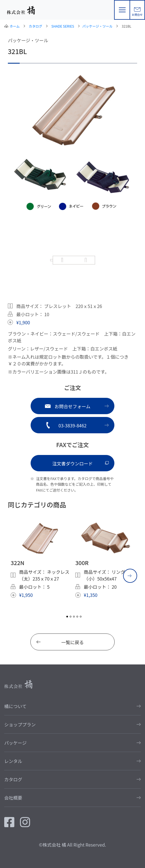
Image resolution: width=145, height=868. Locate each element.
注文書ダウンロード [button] (72, 463)
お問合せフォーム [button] (72, 406)
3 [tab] (74, 617)
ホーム (15, 26)
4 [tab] (77, 617)
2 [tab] (71, 617)
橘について (15, 706)
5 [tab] (81, 617)
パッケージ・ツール (98, 26)
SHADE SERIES (63, 26)
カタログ (35, 26)
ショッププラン (20, 724)
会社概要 (13, 798)
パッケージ (15, 743)
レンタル (13, 761)
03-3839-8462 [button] (72, 425)
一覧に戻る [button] (72, 642)
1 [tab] (67, 617)
